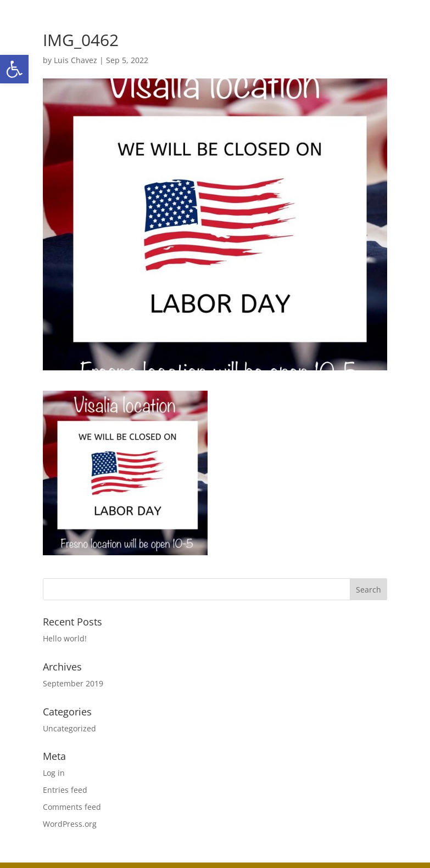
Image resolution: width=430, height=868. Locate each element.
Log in (54, 773)
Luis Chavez (76, 60)
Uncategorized (69, 728)
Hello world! (65, 638)
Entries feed (65, 790)
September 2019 (73, 683)
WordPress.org (70, 824)
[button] (14, 69)
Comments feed (72, 807)
